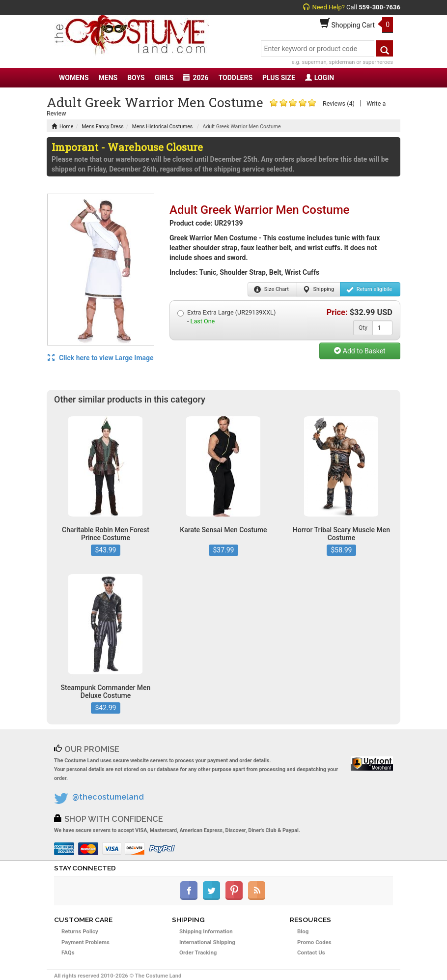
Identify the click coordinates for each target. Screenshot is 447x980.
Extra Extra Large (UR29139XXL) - (226, 317)
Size (271, 289)
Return (369, 289)
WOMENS (74, 78)
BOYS (136, 78)
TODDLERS (236, 78)
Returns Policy (80, 931)
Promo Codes (314, 942)
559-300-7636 (379, 7)
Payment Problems (85, 942)
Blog (303, 931)
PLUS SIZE (279, 78)
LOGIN (320, 78)
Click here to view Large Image (100, 358)
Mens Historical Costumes (162, 127)
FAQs (68, 952)
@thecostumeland (108, 797)
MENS (108, 78)
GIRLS (164, 78)
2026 (196, 78)
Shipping (319, 289)
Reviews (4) (339, 103)
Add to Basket (360, 351)
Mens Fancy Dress (103, 127)
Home (62, 127)
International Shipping (207, 942)
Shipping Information (206, 931)
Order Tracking (198, 952)
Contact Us (311, 952)
